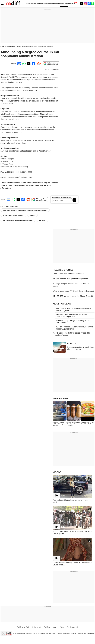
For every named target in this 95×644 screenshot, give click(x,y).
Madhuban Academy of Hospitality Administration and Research (25, 210)
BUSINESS (39, 4)
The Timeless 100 (72, 627)
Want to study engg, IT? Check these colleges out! (74, 291)
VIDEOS (57, 472)
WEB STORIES (61, 399)
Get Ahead (10, 46)
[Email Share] (19, 64)
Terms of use (82, 634)
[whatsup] (93, 3)
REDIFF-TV (72, 4)
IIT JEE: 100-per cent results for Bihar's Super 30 (73, 296)
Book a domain (36, 627)
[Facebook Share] (33, 64)
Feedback (66, 634)
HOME (28, 4)
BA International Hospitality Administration (18, 220)
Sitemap (59, 634)
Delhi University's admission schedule (68, 274)
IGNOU (33, 215)
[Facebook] (89, 3)
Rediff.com (22, 634)
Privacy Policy (51, 634)
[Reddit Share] (38, 64)
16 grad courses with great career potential (70, 279)
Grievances (91, 634)
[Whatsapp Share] (24, 64)
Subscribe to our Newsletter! (61, 197)
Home (3, 46)
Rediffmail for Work (23, 627)
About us (74, 634)
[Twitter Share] (28, 64)
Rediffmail (47, 627)
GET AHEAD (64, 4)
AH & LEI (42, 220)
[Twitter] (81, 3)
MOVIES (45, 4)
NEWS (33, 4)
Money (55, 627)
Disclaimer (42, 634)
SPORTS (57, 4)
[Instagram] (85, 3)
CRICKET (51, 4)
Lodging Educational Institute (13, 215)
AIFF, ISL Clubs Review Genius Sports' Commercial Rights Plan (72, 316)
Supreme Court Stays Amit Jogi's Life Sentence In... (81, 348)
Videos (62, 627)
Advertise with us (32, 634)
